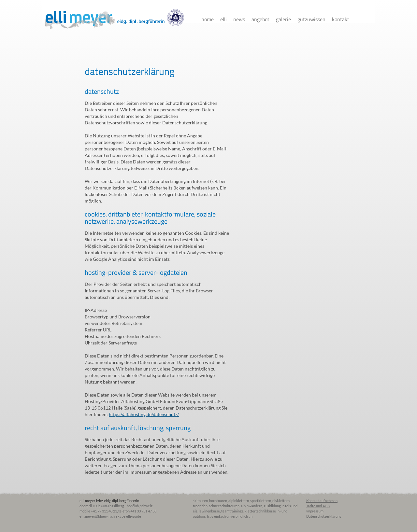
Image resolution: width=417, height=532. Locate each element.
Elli (223, 19)
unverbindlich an (239, 516)
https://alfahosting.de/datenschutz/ (144, 414)
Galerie (283, 19)
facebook (361, 19)
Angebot (260, 19)
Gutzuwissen (311, 19)
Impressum (315, 511)
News (239, 19)
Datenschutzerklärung (324, 516)
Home (208, 19)
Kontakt (341, 19)
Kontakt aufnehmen (322, 501)
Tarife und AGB (318, 506)
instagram (372, 19)
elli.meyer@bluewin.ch (97, 516)
